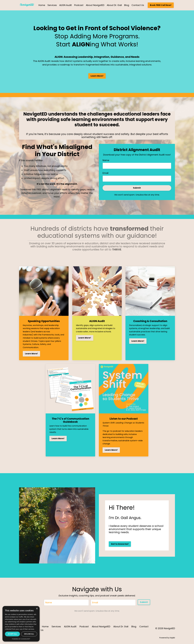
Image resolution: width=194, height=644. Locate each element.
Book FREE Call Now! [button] (161, 5)
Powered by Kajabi (167, 638)
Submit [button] (137, 188)
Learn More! (31, 354)
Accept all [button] (12, 634)
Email (105, 173)
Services (52, 5)
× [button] (37, 609)
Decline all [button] (29, 634)
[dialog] (21, 624)
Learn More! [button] (97, 76)
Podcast (79, 5)
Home (42, 5)
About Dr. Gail (114, 5)
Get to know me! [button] (120, 544)
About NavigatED (95, 5)
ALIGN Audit (66, 5)
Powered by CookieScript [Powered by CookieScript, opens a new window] (21, 639)
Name (106, 160)
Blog (127, 5)
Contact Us (138, 5)
